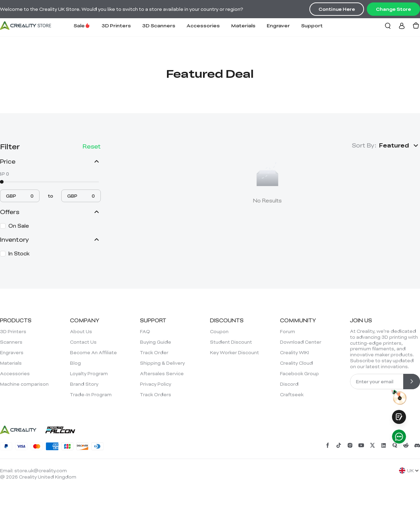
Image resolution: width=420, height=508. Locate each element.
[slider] (2, 182)
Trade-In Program (91, 394)
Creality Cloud (296, 363)
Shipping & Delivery (162, 363)
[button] (400, 145)
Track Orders (156, 394)
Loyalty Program (89, 373)
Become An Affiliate (93, 352)
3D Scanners (159, 25)
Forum (288, 331)
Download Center (301, 342)
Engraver (278, 25)
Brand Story (84, 384)
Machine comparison (24, 384)
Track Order (154, 352)
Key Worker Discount (234, 352)
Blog (75, 363)
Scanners (11, 342)
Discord (289, 384)
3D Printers (116, 25)
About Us (81, 331)
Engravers (12, 352)
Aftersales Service (162, 373)
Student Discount (231, 342)
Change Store (393, 9)
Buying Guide (156, 342)
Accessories (203, 25)
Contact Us (83, 342)
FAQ (145, 331)
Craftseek (292, 394)
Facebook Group (299, 373)
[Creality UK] (26, 26)
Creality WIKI (295, 352)
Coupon (219, 331)
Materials (243, 25)
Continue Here (337, 9)
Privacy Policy (156, 384)
